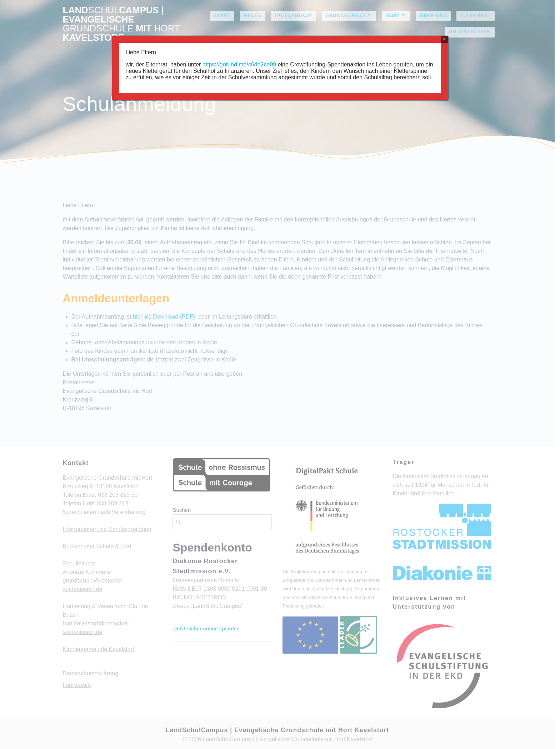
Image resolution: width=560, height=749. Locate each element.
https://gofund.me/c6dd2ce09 (239, 64)
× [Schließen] (444, 39)
